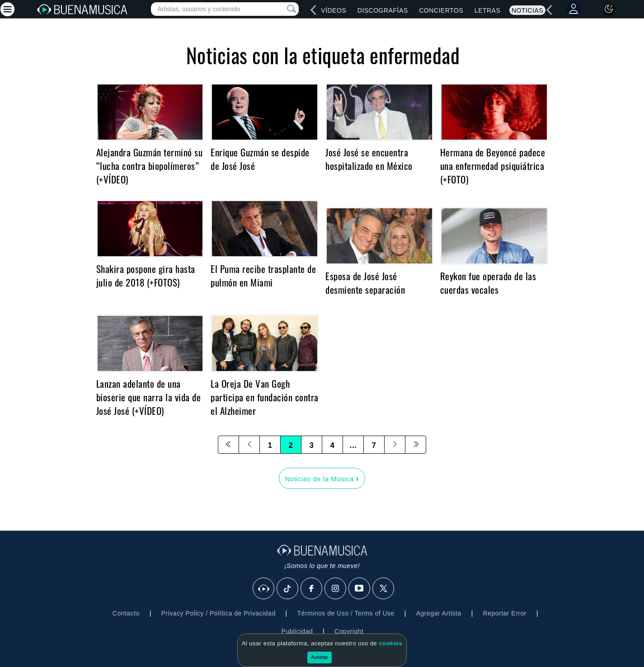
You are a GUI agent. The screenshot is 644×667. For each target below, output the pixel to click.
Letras (487, 10)
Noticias (527, 10)
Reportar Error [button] (505, 613)
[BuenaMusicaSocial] (264, 589)
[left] (314, 10)
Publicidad (297, 631)
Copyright (349, 631)
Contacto (126, 613)
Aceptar (320, 657)
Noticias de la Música (322, 478)
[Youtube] (360, 589)
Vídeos (334, 10)
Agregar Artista (439, 613)
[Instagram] (336, 589)
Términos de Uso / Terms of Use (346, 613)
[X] (384, 589)
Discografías (383, 10)
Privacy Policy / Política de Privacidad (219, 613)
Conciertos (441, 10)
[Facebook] (312, 589)
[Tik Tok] (288, 589)
